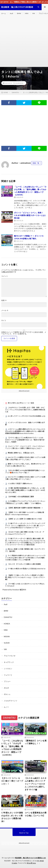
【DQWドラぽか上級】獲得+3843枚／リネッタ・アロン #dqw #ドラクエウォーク (25, 533)
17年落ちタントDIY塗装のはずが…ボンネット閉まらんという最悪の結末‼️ (12, 817)
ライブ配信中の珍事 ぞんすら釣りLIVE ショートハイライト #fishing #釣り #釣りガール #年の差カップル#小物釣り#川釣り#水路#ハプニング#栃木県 (25, 558)
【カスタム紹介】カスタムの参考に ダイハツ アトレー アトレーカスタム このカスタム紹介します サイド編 (36, 784)
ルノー (6, 707)
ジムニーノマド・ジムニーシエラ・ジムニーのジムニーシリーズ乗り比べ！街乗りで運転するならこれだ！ (25, 447)
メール (5, 310)
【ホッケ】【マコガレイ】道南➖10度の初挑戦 (24, 564)
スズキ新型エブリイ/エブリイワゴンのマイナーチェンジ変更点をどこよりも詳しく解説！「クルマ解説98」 (25, 502)
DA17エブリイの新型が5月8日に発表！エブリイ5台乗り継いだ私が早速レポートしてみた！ (25, 458)
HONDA (7, 624)
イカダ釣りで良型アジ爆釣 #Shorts (20, 483)
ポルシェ (7, 694)
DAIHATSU (20, 83)
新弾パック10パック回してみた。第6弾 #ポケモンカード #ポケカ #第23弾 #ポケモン (25, 465)
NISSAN (7, 637)
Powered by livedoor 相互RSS (14, 590)
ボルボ (6, 688)
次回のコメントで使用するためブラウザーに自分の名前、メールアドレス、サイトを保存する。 (24, 333)
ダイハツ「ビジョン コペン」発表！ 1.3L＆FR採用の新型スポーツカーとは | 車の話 (30, 215)
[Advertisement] (24, 42)
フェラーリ (8, 675)
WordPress (31, 863)
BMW (19, 13)
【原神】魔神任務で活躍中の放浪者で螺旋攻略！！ (25, 508)
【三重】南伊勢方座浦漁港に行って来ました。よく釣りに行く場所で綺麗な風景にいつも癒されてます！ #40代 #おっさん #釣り (25, 490)
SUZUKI (7, 643)
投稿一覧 (36, 163)
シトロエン (8, 669)
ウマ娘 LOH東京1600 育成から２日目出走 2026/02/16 (27, 569)
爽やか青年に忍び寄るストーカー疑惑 (21, 403)
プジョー (7, 681)
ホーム (4, 13)
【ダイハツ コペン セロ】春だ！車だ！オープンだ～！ (12, 781)
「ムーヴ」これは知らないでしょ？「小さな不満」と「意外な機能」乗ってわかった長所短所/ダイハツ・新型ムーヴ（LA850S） (12, 748)
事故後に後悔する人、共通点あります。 (22, 453)
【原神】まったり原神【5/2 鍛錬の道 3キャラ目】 (25, 519)
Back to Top (24, 833)
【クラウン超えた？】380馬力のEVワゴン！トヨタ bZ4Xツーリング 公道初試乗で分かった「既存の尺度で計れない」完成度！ (25, 440)
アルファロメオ (10, 656)
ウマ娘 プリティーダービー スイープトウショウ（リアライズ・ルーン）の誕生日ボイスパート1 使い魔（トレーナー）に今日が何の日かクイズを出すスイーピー (25, 525)
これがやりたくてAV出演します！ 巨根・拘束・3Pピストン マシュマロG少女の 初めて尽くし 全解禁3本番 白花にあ (25, 410)
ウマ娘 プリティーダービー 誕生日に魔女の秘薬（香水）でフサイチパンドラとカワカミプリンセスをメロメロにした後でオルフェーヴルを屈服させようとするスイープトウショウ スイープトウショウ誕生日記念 (25, 542)
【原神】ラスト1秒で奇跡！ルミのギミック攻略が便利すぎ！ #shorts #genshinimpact (25, 513)
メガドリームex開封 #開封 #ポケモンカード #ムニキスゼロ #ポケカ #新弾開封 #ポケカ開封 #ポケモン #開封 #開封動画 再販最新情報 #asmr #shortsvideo (25, 431)
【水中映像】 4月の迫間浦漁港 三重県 (21, 497)
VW (34, 13)
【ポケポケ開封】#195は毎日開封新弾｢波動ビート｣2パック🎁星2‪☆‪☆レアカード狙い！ (25, 471)
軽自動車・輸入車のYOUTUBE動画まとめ (31, 858)
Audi (11, 13)
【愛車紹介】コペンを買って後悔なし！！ (36, 742)
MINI (27, 13)
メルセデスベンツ (10, 701)
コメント (5, 276)
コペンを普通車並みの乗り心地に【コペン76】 (36, 814)
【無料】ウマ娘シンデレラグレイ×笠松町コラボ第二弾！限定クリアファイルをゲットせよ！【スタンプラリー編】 (25, 577)
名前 (4, 300)
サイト (4, 320)
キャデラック (9, 662)
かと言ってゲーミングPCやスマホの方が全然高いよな (27, 416)
